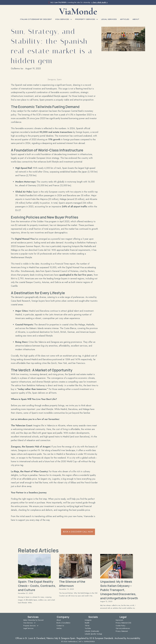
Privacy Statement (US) (123, 623)
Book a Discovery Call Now (78, 532)
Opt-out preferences (123, 628)
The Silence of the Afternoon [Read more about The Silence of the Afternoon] (72, 584)
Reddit (87, 623)
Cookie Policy (121, 626)
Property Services (85, 19)
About (136, 19)
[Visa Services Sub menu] (71, 19)
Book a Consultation (63, 623)
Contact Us (60, 626)
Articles (125, 19)
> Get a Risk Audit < (99, 2)
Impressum (119, 620)
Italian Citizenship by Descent (36, 19)
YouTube (88, 628)
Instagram (88, 620)
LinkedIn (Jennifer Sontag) (93, 634)
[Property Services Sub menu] (97, 19)
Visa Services (62, 19)
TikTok (87, 626)
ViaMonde (78, 11)
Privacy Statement (122, 631)
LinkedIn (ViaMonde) (92, 631)
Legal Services (109, 19)
